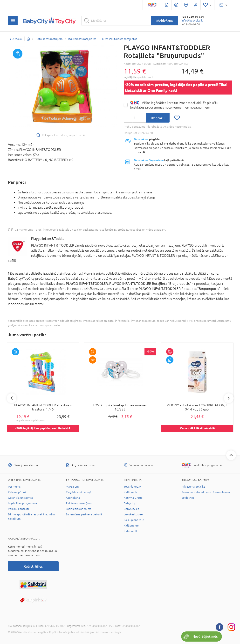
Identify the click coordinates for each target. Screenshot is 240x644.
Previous (12, 398)
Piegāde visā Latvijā (79, 492)
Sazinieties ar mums (79, 509)
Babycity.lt (131, 503)
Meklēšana (165, 21)
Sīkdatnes (188, 498)
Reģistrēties (33, 566)
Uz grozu (158, 118)
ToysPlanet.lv (132, 487)
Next (229, 398)
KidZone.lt (130, 531)
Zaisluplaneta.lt (134, 520)
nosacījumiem (200, 107)
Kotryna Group (133, 498)
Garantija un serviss (20, 498)
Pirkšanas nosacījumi (79, 503)
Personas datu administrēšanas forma (206, 492)
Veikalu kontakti (18, 509)
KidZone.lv (131, 492)
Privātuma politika (193, 487)
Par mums (14, 487)
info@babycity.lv (192, 21)
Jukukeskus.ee (133, 514)
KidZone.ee (131, 526)
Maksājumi (73, 487)
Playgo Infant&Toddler (48, 238)
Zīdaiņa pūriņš (17, 492)
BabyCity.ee (132, 509)
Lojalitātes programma (22, 503)
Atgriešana (73, 498)
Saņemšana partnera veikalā (84, 514)
